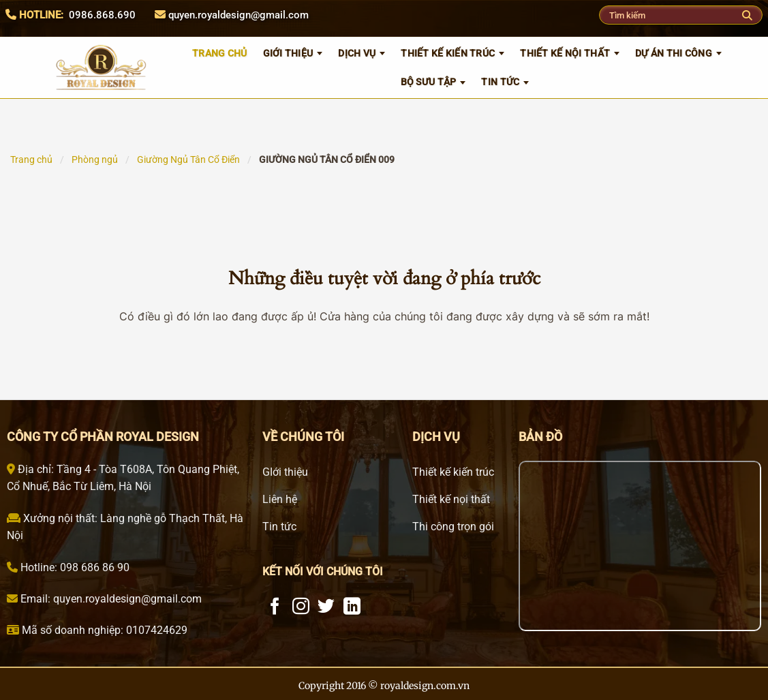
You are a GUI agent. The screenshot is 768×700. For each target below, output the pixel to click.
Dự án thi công (674, 53)
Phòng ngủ (95, 159)
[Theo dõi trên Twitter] (326, 607)
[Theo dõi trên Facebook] (275, 607)
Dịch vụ (357, 53)
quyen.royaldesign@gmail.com (239, 15)
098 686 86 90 (93, 567)
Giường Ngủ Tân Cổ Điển (188, 159)
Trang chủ (31, 159)
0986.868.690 (102, 15)
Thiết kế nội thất (565, 53)
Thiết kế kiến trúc (448, 53)
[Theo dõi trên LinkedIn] (352, 607)
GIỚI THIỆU (288, 53)
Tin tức (500, 82)
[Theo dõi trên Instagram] (301, 607)
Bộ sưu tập (429, 82)
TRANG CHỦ (220, 53)
